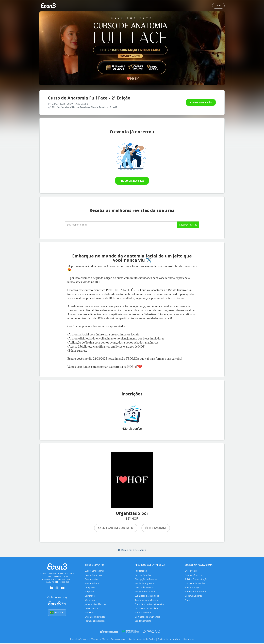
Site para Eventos (144, 614)
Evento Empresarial (94, 571)
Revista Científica (143, 575)
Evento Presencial (94, 575)
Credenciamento (143, 622)
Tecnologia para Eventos (147, 601)
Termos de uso (118, 641)
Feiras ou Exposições (95, 622)
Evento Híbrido (92, 584)
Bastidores (190, 641)
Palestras (89, 614)
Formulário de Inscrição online (150, 605)
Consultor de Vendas (195, 584)
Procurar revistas (132, 181)
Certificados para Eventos (147, 618)
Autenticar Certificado (195, 592)
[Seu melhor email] (121, 225)
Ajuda (188, 601)
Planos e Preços (193, 588)
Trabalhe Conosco (77, 641)
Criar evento (191, 571)
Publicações (141, 571)
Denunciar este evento (132, 550)
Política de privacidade (170, 641)
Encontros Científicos (95, 618)
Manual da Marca (99, 641)
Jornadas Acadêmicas (95, 605)
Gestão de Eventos (144, 588)
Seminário (90, 597)
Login (218, 6)
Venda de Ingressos (145, 584)
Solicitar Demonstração (196, 579)
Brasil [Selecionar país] (57, 613)
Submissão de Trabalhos (147, 597)
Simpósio (89, 592)
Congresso (90, 588)
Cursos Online (92, 609)
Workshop (90, 601)
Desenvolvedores (194, 597)
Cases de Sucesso (194, 575)
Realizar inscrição (201, 102)
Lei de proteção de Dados (142, 641)
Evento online (92, 579)
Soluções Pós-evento (145, 592)
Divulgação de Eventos (146, 579)
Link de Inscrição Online (147, 609)
